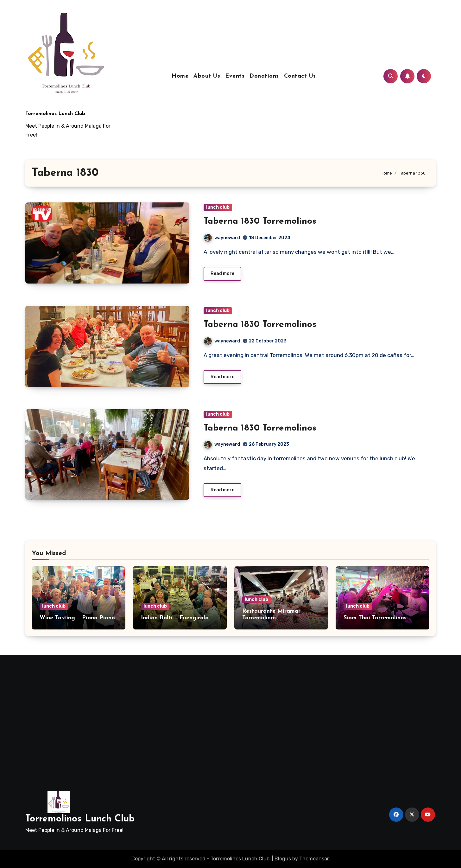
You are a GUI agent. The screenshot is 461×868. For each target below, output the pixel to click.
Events (235, 76)
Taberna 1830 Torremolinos (260, 221)
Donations (264, 76)
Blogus (283, 859)
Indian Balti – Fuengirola (175, 618)
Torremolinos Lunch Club (55, 114)
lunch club (218, 207)
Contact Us (300, 76)
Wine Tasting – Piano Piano (77, 618)
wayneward (222, 238)
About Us (207, 76)
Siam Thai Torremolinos (375, 618)
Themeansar (314, 859)
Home (180, 76)
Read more (222, 274)
